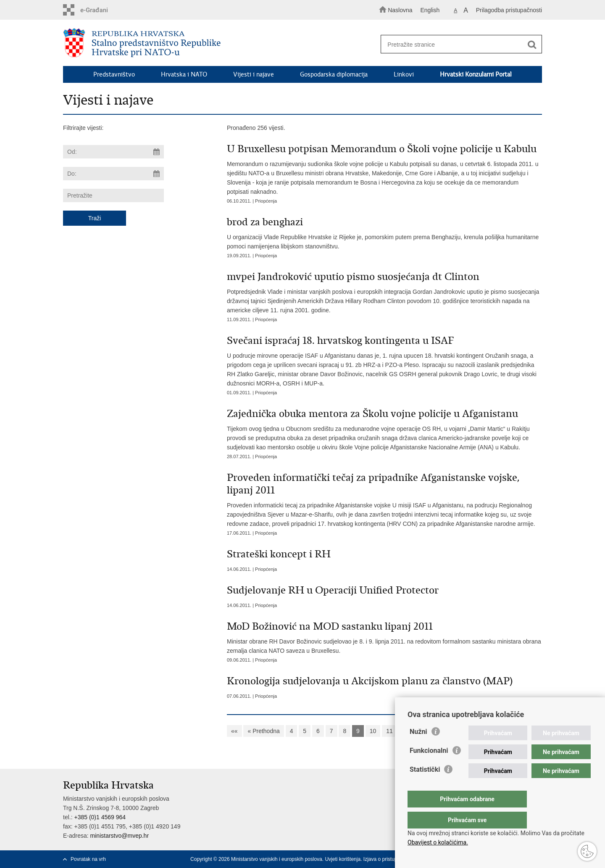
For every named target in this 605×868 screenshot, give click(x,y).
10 (373, 731)
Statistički (425, 786)
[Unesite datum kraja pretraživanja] (113, 174)
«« (234, 731)
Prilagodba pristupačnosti (509, 10)
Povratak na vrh (88, 859)
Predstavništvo (114, 74)
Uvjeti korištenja (343, 859)
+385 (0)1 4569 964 (100, 817)
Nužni (418, 748)
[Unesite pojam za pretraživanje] (457, 44)
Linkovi (404, 74)
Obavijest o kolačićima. (438, 842)
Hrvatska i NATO (184, 74)
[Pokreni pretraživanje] (532, 45)
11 (389, 731)
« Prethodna (263, 731)
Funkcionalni (429, 767)
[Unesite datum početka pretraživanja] (113, 152)
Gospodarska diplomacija (334, 74)
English (430, 10)
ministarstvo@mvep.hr (120, 836)
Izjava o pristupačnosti (388, 859)
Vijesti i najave (254, 74)
